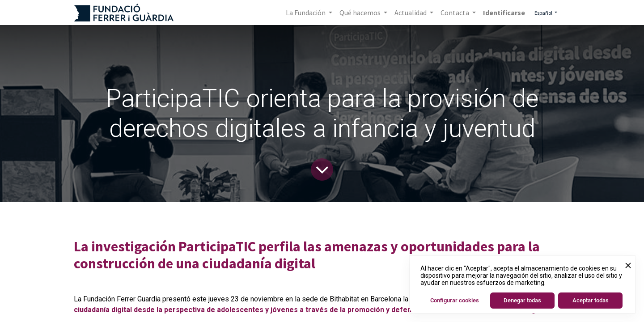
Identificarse (504, 13)
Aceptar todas (591, 300)
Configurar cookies (455, 300)
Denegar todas (522, 300)
